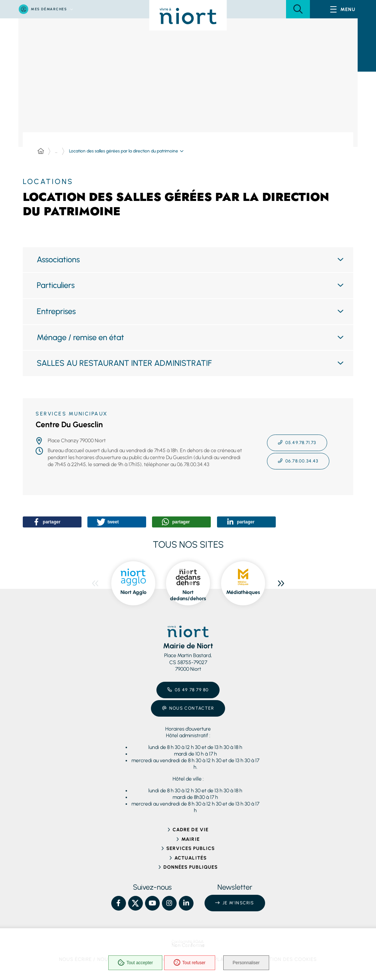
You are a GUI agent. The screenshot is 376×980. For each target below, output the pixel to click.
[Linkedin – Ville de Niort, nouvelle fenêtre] (186, 903)
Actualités (190, 858)
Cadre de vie (190, 830)
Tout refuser (189, 963)
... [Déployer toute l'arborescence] (56, 151)
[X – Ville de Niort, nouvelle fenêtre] (135, 903)
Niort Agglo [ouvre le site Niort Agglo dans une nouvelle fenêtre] (133, 592)
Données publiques (191, 867)
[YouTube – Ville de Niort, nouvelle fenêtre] (152, 903)
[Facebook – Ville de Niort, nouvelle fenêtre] (119, 903)
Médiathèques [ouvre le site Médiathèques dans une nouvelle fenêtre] (243, 592)
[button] (298, 9)
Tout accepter (135, 963)
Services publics (191, 848)
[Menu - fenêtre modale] (343, 9)
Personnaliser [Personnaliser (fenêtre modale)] (247, 963)
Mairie (190, 839)
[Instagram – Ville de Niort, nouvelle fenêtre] (169, 903)
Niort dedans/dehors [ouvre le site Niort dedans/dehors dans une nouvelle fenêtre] (188, 596)
